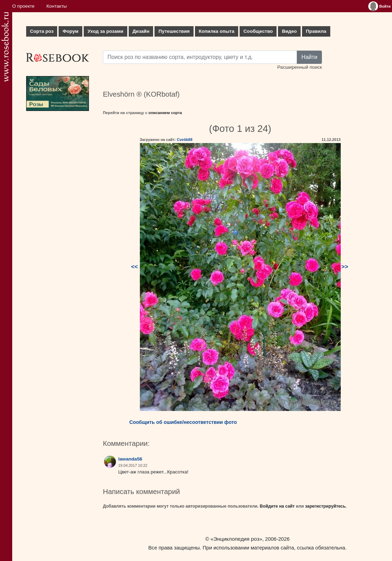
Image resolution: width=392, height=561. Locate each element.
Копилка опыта (217, 31)
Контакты (57, 6)
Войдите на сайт (277, 506)
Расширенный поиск (300, 67)
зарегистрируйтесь (325, 506)
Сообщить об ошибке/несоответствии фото (183, 422)
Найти (309, 57)
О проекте (23, 6)
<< (135, 267)
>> (345, 267)
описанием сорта (165, 113)
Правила (316, 31)
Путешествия (174, 31)
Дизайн (141, 31)
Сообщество (258, 31)
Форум (70, 31)
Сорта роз (42, 31)
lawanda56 (130, 459)
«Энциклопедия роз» (236, 539)
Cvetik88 (185, 140)
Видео (289, 31)
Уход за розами (105, 31)
